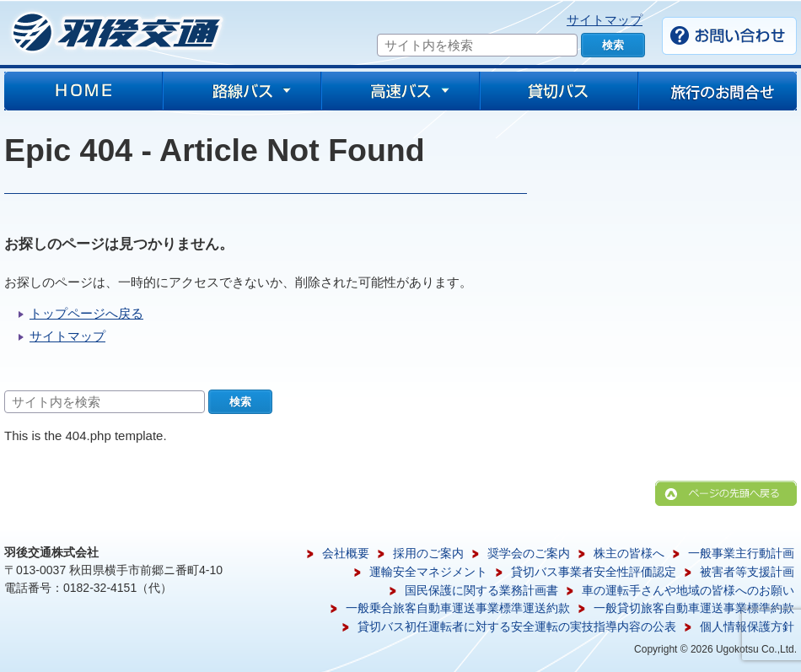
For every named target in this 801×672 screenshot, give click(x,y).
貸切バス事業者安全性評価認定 (594, 572)
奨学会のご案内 (529, 553)
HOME (83, 91)
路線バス (242, 91)
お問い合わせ (729, 36)
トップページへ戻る (86, 313)
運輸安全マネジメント (428, 572)
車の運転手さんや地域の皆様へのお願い (688, 590)
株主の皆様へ (629, 553)
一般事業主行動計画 (741, 553)
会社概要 (346, 553)
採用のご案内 (428, 553)
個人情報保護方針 (747, 626)
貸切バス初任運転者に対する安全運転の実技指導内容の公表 (517, 626)
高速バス (400, 91)
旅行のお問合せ (718, 91)
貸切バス (559, 91)
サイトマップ (605, 20)
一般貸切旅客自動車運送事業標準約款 (694, 608)
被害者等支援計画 (747, 572)
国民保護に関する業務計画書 (481, 590)
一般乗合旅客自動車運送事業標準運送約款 (458, 608)
